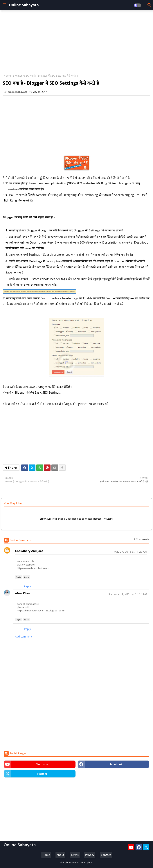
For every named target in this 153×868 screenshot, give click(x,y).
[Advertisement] (76, 40)
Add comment (24, 636)
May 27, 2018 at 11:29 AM (130, 552)
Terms (75, 855)
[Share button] (62, 468)
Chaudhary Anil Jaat (29, 551)
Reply (18, 577)
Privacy (90, 855)
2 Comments (141, 539)
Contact (106, 855)
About (60, 855)
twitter (42, 774)
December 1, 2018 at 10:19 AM (127, 594)
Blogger (18, 76)
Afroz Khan (23, 593)
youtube (42, 764)
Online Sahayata (24, 5)
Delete (26, 577)
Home (7, 76)
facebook (116, 764)
